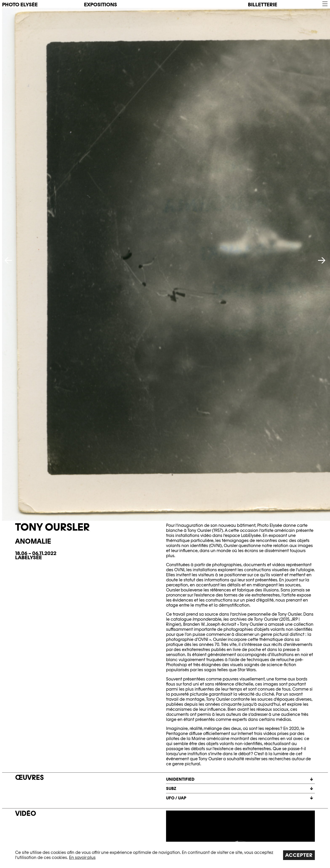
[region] (165, 855)
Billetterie (263, 5)
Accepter (299, 855)
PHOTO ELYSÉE (20, 5)
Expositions (100, 5)
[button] (325, 4)
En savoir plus (82, 857)
